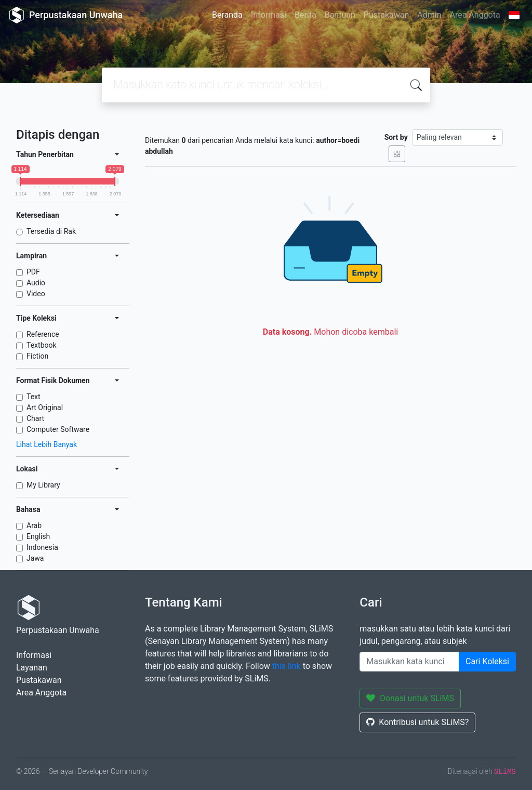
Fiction (37, 356)
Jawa (35, 558)
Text (34, 397)
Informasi (269, 15)
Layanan (32, 668)
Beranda (227, 15)
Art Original (45, 407)
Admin (429, 15)
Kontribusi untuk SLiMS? (417, 722)
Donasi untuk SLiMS (410, 698)
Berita (305, 15)
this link (287, 666)
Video (36, 294)
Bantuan (340, 15)
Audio (36, 283)
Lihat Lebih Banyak (46, 444)
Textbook (42, 345)
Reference (43, 334)
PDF (33, 272)
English (38, 536)
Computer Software (58, 429)
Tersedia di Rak (51, 231)
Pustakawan (386, 15)
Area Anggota (475, 15)
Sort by (396, 137)
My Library (43, 485)
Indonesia (42, 547)
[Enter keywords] (409, 662)
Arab (34, 525)
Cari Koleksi (487, 661)
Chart (35, 418)
